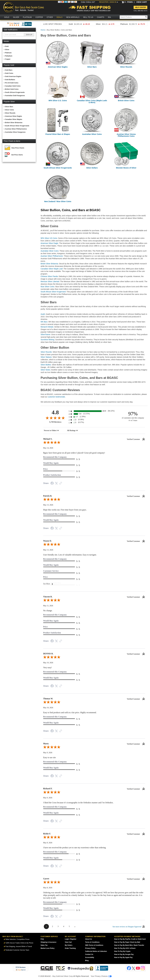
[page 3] (58, 926)
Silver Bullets (46, 365)
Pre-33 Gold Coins (12, 83)
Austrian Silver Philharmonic (52, 256)
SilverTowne (45, 334)
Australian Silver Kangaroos (15, 132)
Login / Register (71, 939)
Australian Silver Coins (50, 251)
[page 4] (64, 926)
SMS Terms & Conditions (94, 945)
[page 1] (46, 926)
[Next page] (75, 926)
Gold (7, 46)
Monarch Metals (47, 327)
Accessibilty (90, 957)
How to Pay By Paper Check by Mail (127, 942)
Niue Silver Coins (47, 287)
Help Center (140, 7)
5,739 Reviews (55, 422)
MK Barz (44, 322)
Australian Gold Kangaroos (15, 96)
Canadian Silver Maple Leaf (52, 269)
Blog (87, 961)
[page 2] (52, 926)
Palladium (9, 56)
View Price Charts (18, 148)
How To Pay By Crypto (122, 951)
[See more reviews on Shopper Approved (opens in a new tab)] (61, 484)
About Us (89, 939)
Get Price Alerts (17, 155)
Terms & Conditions (92, 942)
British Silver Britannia (49, 264)
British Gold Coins (12, 89)
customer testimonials (56, 397)
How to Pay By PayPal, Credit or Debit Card (130, 939)
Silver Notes (45, 370)
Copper (8, 59)
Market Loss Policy (48, 948)
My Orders (69, 945)
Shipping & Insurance (48, 942)
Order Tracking (70, 948)
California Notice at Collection (96, 951)
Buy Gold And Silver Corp (63, 976)
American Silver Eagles (14, 116)
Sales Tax (44, 945)
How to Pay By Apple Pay (123, 957)
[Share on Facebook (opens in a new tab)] (52, 484)
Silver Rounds (10, 113)
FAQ (42, 939)
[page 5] (69, 926)
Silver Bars (9, 107)
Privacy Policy (90, 948)
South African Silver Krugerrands (17, 126)
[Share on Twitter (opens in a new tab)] (56, 483)
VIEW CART (142, 2)
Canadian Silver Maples (14, 119)
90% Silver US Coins (49, 238)
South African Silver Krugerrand (53, 292)
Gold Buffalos (10, 80)
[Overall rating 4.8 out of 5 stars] (55, 418)
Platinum (8, 53)
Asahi (43, 314)
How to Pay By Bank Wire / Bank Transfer (129, 945)
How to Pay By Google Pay (124, 954)
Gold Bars (9, 70)
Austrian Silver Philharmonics (16, 129)
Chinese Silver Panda (49, 276)
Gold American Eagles (13, 76)
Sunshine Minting (47, 340)
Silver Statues (46, 357)
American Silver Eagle (49, 243)
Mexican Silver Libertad (50, 281)
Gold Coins (9, 73)
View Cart (68, 942)
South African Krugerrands (15, 92)
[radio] (94, 411)
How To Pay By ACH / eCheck (125, 948)
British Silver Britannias (14, 123)
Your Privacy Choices (101, 976)
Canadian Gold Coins (13, 86)
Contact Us (89, 954)
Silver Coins (9, 110)
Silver (7, 50)
